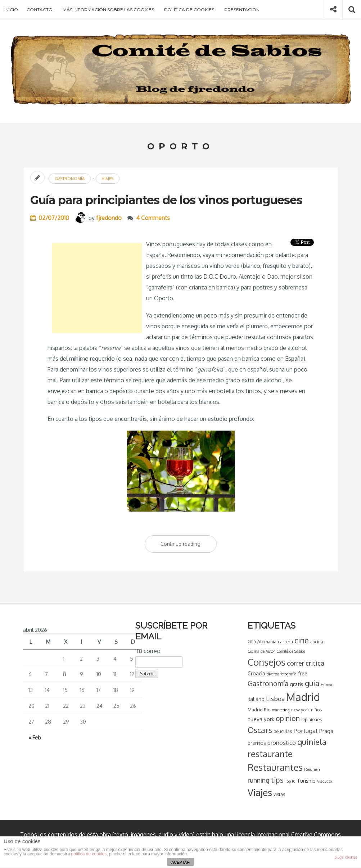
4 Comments (153, 218)
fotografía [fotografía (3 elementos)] (288, 674)
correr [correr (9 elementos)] (295, 663)
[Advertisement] (97, 288)
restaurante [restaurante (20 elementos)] (269, 754)
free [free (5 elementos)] (302, 673)
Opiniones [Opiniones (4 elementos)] (311, 719)
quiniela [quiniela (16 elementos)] (311, 742)
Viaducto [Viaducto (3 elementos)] (324, 781)
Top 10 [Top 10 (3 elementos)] (290, 781)
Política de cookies (189, 10)
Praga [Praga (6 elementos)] (326, 731)
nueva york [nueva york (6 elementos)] (260, 719)
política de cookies (89, 854)
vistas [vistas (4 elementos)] (279, 794)
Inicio (11, 10)
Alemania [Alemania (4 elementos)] (266, 642)
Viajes (108, 179)
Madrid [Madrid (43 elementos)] (302, 697)
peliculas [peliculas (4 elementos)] (282, 731)
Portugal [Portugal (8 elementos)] (305, 731)
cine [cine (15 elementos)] (301, 640)
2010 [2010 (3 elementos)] (251, 642)
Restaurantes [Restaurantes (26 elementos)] (274, 767)
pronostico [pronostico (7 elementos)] (281, 743)
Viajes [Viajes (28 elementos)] (259, 792)
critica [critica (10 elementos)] (314, 663)
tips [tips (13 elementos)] (277, 780)
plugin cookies (346, 857)
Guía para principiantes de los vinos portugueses (166, 200)
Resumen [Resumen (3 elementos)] (311, 769)
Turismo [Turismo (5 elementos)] (306, 781)
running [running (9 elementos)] (258, 780)
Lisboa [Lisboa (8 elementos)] (275, 699)
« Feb (35, 737)
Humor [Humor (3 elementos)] (326, 685)
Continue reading (189, 546)
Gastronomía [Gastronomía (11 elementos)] (267, 683)
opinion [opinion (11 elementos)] (287, 718)
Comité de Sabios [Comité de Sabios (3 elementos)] (290, 651)
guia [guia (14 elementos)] (311, 683)
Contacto (40, 10)
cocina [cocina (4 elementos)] (316, 642)
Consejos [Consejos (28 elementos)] (266, 662)
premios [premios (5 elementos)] (256, 743)
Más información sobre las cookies (108, 10)
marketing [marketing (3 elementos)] (280, 710)
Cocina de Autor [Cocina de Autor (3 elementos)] (261, 651)
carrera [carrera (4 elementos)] (285, 642)
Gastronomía (70, 179)
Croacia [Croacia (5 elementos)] (256, 673)
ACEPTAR (180, 862)
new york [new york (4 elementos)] (300, 710)
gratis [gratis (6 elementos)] (296, 684)
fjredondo (109, 218)
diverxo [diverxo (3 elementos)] (272, 674)
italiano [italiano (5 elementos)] (255, 699)
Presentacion (242, 10)
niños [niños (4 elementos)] (316, 710)
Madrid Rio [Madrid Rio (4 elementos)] (258, 710)
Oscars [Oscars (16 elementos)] (259, 730)
